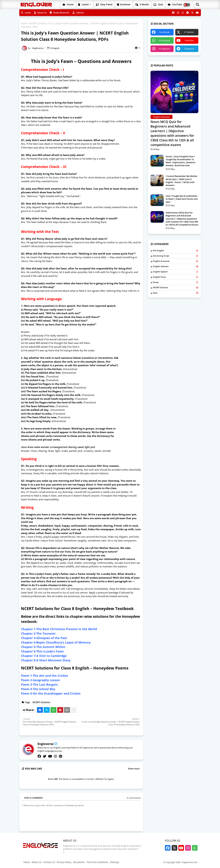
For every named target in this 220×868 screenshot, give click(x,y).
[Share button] (74, 710)
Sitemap (114, 862)
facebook (164, 32)
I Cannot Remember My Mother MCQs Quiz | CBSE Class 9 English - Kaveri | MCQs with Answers (182, 181)
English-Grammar (176, 261)
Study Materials (60, 13)
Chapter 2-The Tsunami (38, 633)
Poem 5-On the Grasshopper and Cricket (51, 693)
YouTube (175, 4)
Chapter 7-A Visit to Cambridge (44, 656)
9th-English (176, 251)
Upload (78, 13)
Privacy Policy (64, 862)
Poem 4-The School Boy (38, 689)
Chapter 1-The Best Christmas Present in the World (59, 629)
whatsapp (164, 40)
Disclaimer (79, 862)
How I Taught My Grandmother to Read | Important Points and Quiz (182, 199)
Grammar (124, 4)
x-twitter (189, 32)
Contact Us (49, 862)
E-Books (142, 4)
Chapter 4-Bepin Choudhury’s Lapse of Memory (56, 642)
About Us (40, 13)
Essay (176, 282)
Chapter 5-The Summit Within (43, 647)
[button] (198, 5)
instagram (164, 49)
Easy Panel (104, 4)
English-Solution (176, 266)
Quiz (158, 4)
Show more (134, 769)
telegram (189, 49)
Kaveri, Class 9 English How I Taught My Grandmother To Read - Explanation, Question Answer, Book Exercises (180, 161)
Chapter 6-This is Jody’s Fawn (42, 651)
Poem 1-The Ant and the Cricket (45, 676)
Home (68, 4)
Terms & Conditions (97, 862)
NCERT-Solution (38, 23)
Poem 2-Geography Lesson (40, 680)
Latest (84, 4)
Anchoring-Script (176, 256)
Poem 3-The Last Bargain (39, 684)
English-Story (176, 277)
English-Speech (176, 272)
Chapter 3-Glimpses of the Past (44, 638)
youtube (189, 40)
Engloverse (46, 744)
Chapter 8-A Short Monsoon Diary (46, 660)
